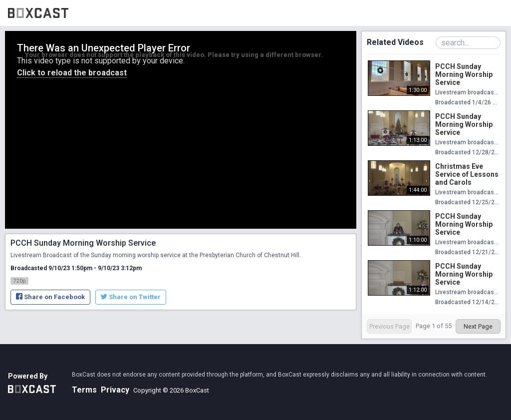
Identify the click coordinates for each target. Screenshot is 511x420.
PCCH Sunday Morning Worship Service (464, 74)
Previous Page (389, 326)
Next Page (478, 326)
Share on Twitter (131, 297)
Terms (84, 390)
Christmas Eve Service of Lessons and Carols (467, 174)
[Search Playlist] (468, 43)
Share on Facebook (50, 297)
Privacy (115, 390)
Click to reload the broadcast (72, 73)
